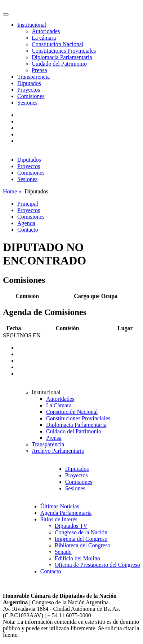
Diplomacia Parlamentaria (62, 57)
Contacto (28, 230)
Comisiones (31, 96)
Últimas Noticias (60, 506)
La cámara (44, 38)
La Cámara (59, 405)
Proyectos (29, 90)
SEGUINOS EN (22, 335)
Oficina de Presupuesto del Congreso (97, 565)
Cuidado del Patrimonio (59, 64)
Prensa (39, 70)
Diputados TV (71, 526)
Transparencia (33, 77)
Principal (28, 204)
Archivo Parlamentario (58, 451)
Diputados (29, 83)
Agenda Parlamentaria (66, 513)
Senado (63, 552)
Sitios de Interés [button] (59, 519)
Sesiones (27, 103)
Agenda (26, 223)
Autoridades (46, 31)
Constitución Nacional (58, 44)
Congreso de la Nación (81, 532)
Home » (13, 191)
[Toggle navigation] (6, 14)
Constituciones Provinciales (64, 51)
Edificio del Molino (77, 558)
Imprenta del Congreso (81, 539)
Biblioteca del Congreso (83, 545)
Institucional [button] (32, 25)
